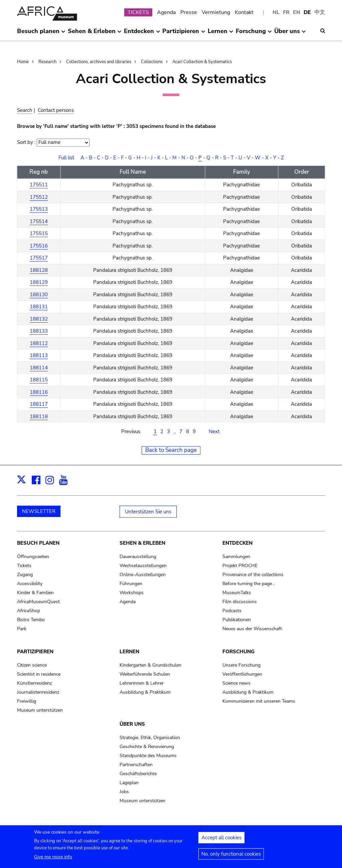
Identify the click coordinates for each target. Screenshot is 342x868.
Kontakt (244, 12)
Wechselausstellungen (143, 566)
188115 (39, 380)
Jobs (124, 792)
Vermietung (216, 12)
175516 (39, 246)
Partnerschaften (136, 765)
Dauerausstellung (138, 557)
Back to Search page (171, 450)
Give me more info (53, 860)
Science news (236, 683)
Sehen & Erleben (142, 543)
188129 (39, 282)
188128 (39, 270)
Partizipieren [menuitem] (184, 34)
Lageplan (129, 783)
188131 (39, 307)
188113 (39, 355)
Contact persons (56, 110)
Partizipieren (35, 652)
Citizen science (32, 665)
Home (23, 62)
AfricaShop (29, 611)
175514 (39, 221)
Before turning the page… (249, 584)
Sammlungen (236, 557)
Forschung (238, 652)
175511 (39, 185)
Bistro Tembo (31, 620)
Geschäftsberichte (138, 774)
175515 (39, 233)
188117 (39, 404)
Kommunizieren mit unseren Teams (259, 701)
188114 (39, 368)
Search (25, 110)
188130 (39, 295)
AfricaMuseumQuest (38, 602)
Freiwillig (27, 701)
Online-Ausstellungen (143, 575)
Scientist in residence (39, 674)
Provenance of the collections (253, 575)
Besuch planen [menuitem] (41, 34)
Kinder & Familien (35, 593)
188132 (39, 319)
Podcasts (232, 611)
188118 (39, 416)
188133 (39, 331)
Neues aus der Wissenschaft (252, 629)
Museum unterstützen (40, 710)
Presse (189, 12)
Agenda (166, 12)
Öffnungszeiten (33, 557)
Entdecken (237, 543)
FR (286, 12)
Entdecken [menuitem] (142, 34)
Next (214, 431)
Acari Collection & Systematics (202, 62)
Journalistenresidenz (38, 692)
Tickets (24, 566)
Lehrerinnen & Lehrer (142, 683)
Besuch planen (38, 543)
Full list (66, 158)
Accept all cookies (221, 841)
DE (307, 12)
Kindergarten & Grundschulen (150, 665)
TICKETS (138, 12)
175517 (39, 258)
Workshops (132, 593)
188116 (39, 392)
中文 (320, 12)
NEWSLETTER (39, 511)
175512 (39, 197)
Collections (152, 62)
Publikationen (237, 620)
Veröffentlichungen (242, 674)
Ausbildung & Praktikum (145, 692)
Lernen (129, 652)
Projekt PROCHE (240, 566)
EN (297, 12)
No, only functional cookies (231, 857)
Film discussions (240, 602)
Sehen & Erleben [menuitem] (95, 34)
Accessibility (30, 584)
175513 (39, 209)
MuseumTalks (237, 593)
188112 (39, 343)
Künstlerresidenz (34, 683)
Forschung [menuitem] (254, 34)
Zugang (25, 575)
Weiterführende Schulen (145, 674)
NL (276, 12)
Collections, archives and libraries (99, 62)
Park (22, 629)
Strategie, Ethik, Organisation (150, 738)
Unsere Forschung (241, 665)
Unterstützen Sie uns (148, 512)
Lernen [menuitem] (221, 34)
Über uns (132, 724)
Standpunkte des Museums (148, 756)
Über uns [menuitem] (290, 34)
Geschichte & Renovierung (147, 747)
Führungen (131, 584)
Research (47, 62)
